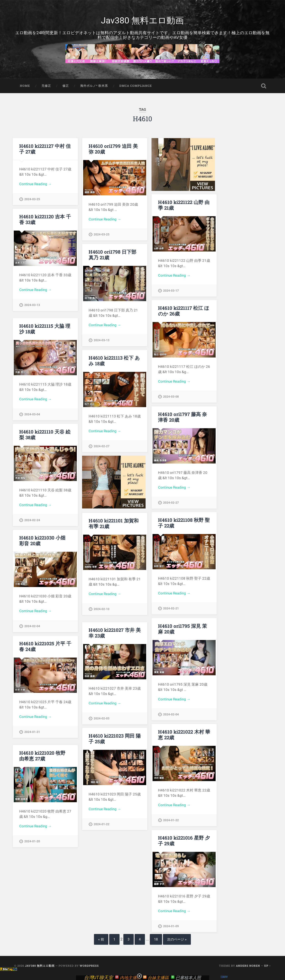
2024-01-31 (32, 732)
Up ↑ (267, 966)
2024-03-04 (32, 414)
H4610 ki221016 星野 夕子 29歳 (184, 841)
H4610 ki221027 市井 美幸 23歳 (115, 633)
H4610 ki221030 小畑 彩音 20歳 (42, 540)
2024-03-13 (32, 305)
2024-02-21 (171, 608)
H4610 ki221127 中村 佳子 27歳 (45, 149)
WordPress (89, 966)
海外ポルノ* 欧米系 (94, 86)
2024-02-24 (32, 520)
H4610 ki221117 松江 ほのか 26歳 (184, 311)
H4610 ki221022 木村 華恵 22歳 (184, 735)
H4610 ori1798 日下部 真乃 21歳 (112, 255)
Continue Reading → (35, 184)
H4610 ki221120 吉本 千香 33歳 (45, 219)
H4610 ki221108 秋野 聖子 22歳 (184, 523)
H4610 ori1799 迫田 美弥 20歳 (113, 149)
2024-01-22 (171, 820)
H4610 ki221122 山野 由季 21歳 (184, 205)
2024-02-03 (102, 718)
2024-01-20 (32, 841)
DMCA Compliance (136, 86)
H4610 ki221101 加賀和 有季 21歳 (114, 523)
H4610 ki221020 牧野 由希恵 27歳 (42, 756)
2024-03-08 (171, 397)
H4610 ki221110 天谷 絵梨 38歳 (45, 434)
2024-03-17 (171, 291)
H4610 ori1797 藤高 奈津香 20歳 (182, 417)
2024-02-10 (102, 609)
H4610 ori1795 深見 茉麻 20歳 (182, 629)
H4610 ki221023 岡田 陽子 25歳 (115, 739)
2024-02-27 (102, 446)
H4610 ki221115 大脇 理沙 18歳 (45, 329)
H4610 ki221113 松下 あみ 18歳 (114, 361)
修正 (66, 86)
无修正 (46, 86)
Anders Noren (248, 966)
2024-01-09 (171, 926)
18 (156, 939)
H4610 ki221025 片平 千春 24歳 (45, 646)
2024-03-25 (32, 199)
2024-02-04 (32, 626)
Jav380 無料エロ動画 (142, 20)
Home (25, 86)
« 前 (101, 939)
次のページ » (177, 939)
